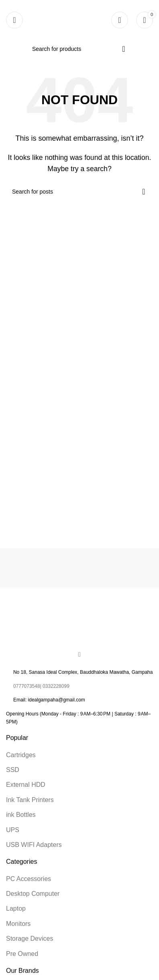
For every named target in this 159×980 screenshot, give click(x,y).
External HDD (26, 785)
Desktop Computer (33, 894)
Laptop (16, 908)
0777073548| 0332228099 (41, 686)
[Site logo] (73, 19)
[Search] (79, 49)
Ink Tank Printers (30, 800)
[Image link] (79, 622)
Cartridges (21, 755)
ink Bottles (21, 815)
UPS (13, 830)
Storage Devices (30, 939)
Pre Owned (22, 954)
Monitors (18, 924)
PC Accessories (29, 879)
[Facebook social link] (79, 654)
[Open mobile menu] (14, 20)
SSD (13, 770)
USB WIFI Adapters (34, 845)
